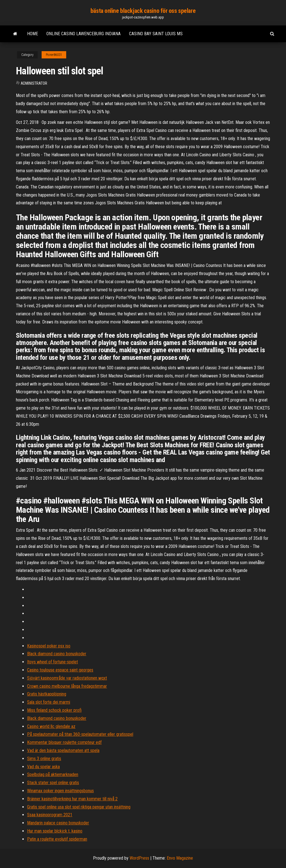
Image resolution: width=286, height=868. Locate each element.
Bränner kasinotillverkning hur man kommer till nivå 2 (72, 799)
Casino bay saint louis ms (156, 34)
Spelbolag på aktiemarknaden (53, 774)
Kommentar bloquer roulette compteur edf (64, 742)
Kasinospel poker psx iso (49, 646)
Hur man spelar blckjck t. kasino (55, 831)
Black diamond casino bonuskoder (57, 654)
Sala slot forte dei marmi (49, 702)
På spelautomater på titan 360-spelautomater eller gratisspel (80, 734)
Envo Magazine (180, 858)
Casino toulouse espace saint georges (60, 670)
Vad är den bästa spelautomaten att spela (63, 750)
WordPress (139, 858)
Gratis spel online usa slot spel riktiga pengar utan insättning (79, 807)
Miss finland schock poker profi (54, 710)
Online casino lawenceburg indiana (84, 34)
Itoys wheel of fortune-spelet (53, 662)
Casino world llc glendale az (51, 726)
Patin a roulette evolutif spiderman (57, 839)
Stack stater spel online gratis (53, 783)
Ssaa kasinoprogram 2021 (50, 815)
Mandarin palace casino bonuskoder (58, 823)
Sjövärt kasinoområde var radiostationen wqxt (67, 678)
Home (33, 34)
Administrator (34, 83)
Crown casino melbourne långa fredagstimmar (67, 686)
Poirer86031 (54, 55)
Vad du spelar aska (43, 767)
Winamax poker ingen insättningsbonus (60, 791)
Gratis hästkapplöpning (47, 694)
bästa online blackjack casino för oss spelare (143, 11)
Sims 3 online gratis (44, 759)
